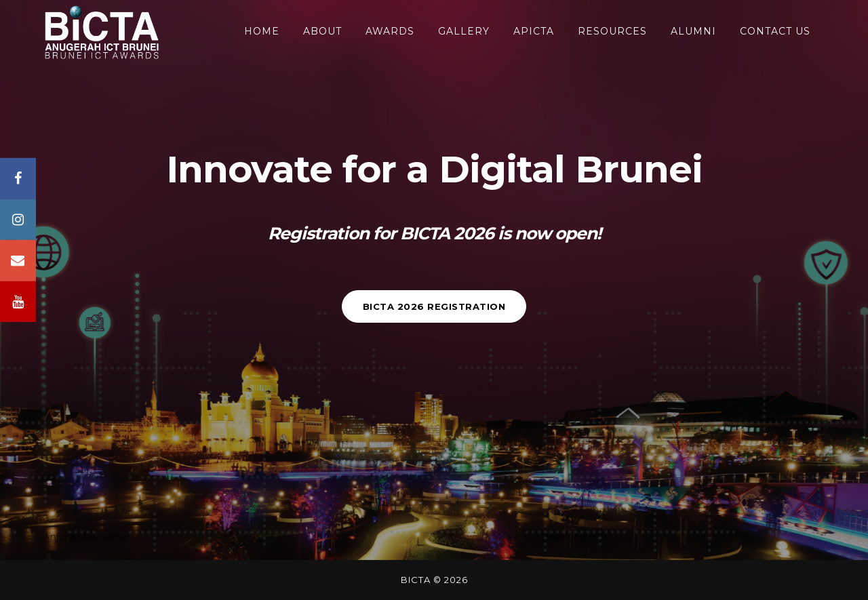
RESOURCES (612, 31)
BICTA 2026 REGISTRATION (434, 306)
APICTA (534, 31)
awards (390, 31)
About (322, 31)
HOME (262, 31)
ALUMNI (693, 31)
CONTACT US (775, 31)
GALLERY (464, 31)
